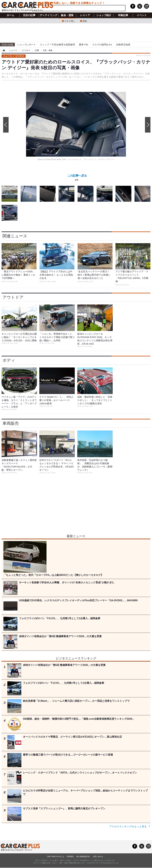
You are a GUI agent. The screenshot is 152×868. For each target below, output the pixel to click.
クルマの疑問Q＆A (102, 45)
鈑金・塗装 (67, 15)
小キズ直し (70, 21)
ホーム (10, 15)
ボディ (9, 360)
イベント (142, 15)
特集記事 (123, 15)
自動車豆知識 (123, 45)
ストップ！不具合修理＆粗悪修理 (57, 45)
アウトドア (13, 297)
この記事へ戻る (77, 178)
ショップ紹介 (104, 15)
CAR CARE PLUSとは (55, 856)
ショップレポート (26, 45)
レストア (85, 15)
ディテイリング (49, 15)
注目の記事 (29, 15)
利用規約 (70, 856)
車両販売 (11, 423)
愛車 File (83, 45)
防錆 (85, 21)
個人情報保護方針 (83, 856)
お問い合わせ (98, 856)
